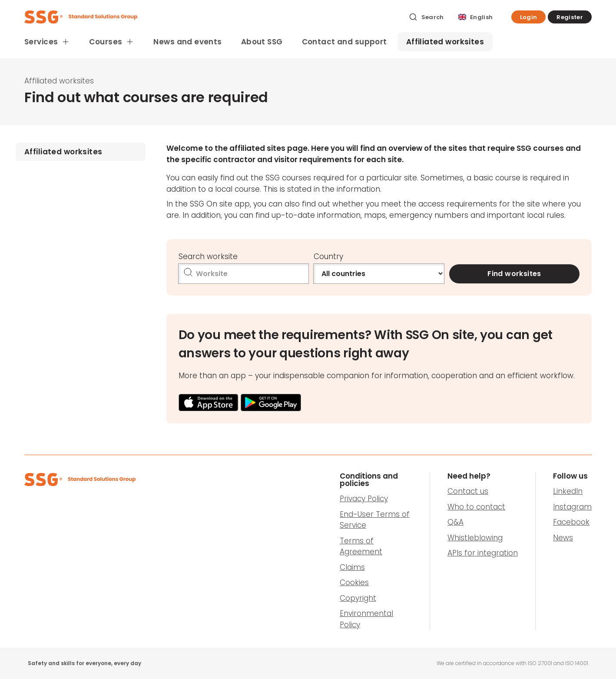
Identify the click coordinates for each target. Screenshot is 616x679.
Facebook (571, 522)
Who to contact (476, 507)
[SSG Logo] (212, 17)
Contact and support (344, 42)
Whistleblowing (475, 538)
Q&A (455, 522)
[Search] (426, 17)
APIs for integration (483, 553)
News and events (187, 42)
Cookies (354, 582)
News (563, 538)
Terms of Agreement (361, 546)
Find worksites (514, 274)
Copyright (358, 598)
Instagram (572, 507)
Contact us (468, 491)
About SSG (262, 42)
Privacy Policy (364, 499)
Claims (352, 567)
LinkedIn (568, 491)
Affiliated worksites (445, 42)
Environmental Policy (366, 619)
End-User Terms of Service (375, 520)
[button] (529, 17)
